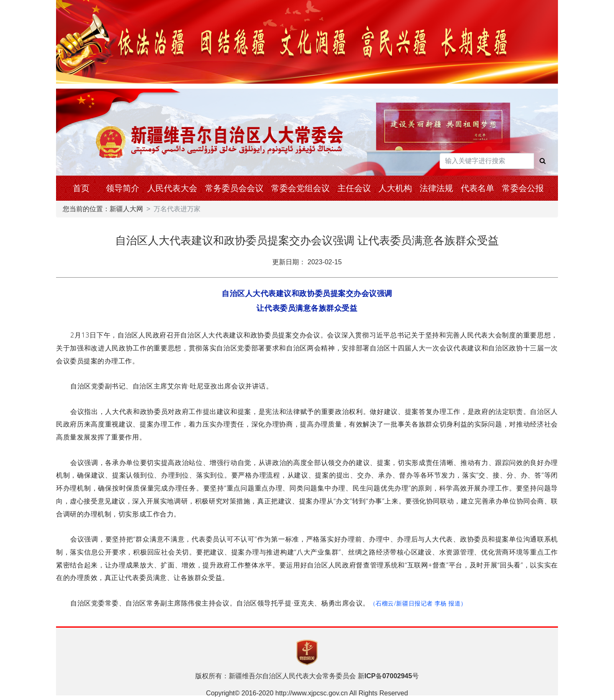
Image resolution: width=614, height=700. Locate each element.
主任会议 (354, 188)
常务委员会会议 (234, 188)
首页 (81, 188)
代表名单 (478, 188)
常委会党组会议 (300, 188)
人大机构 (395, 188)
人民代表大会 (172, 188)
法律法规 (436, 188)
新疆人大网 (126, 209)
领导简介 (123, 188)
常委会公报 (523, 188)
